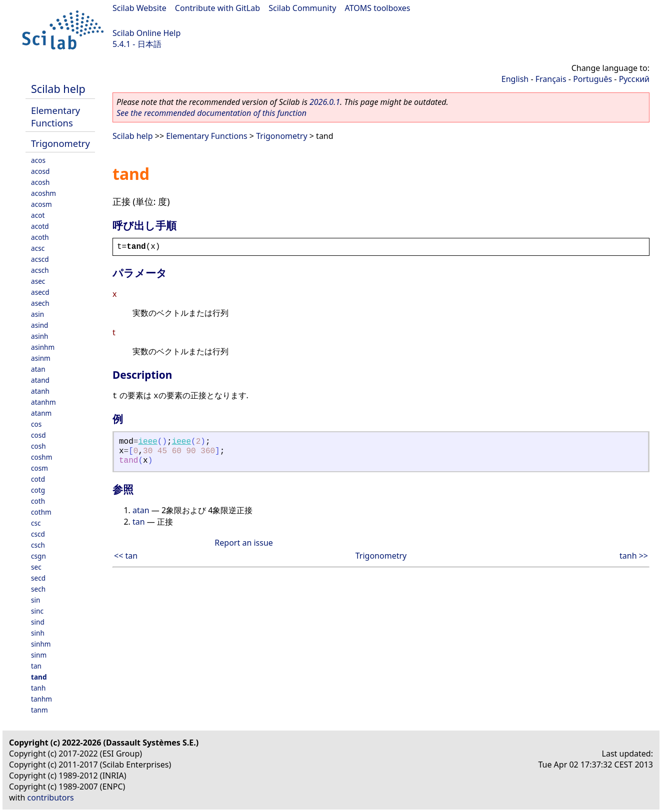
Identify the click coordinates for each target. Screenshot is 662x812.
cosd (38, 435)
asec (38, 281)
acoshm (43, 193)
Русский (634, 79)
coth (38, 501)
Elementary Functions (55, 116)
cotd (38, 479)
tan (36, 666)
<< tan (126, 556)
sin (35, 600)
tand (39, 677)
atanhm (43, 402)
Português (592, 79)
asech (40, 303)
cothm (41, 512)
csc (36, 523)
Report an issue (243, 543)
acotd (40, 226)
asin (37, 314)
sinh (38, 633)
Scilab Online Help (146, 33)
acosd (40, 171)
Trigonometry (60, 143)
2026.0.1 (325, 102)
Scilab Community (302, 8)
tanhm (41, 699)
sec (36, 567)
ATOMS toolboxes (378, 8)
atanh (40, 391)
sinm (39, 655)
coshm (41, 457)
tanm (39, 710)
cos (36, 424)
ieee (147, 442)
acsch (40, 270)
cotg (38, 490)
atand (40, 380)
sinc (37, 611)
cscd (38, 534)
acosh (40, 182)
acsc (38, 248)
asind (39, 325)
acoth (40, 237)
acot (38, 215)
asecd (40, 292)
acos (38, 160)
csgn (38, 556)
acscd (40, 259)
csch (38, 545)
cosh (38, 446)
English (515, 79)
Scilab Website (139, 8)
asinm (41, 358)
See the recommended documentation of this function (211, 113)
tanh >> (634, 556)
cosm (39, 468)
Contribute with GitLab (217, 8)
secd (38, 578)
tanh (38, 688)
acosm (41, 204)
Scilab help (58, 89)
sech (38, 589)
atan (38, 369)
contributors (51, 798)
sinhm (41, 644)
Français (551, 79)
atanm (41, 413)
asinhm (43, 347)
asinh (39, 336)
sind (38, 622)
